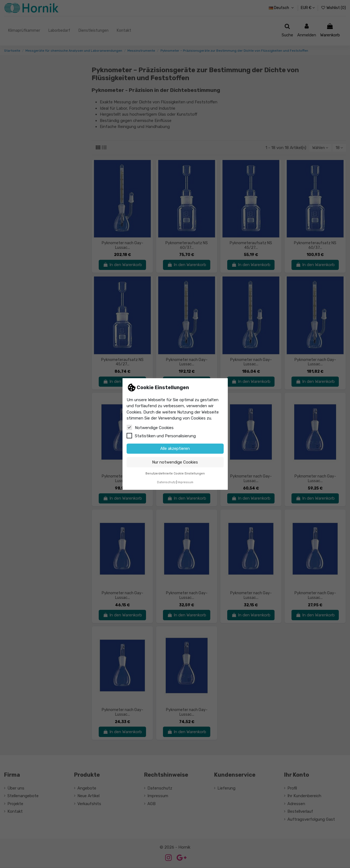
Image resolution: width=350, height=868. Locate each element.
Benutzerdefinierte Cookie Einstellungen (175, 474)
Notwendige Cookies (150, 427)
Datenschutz (166, 482)
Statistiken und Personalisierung (161, 436)
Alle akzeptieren (175, 448)
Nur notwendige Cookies (175, 462)
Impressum (185, 482)
